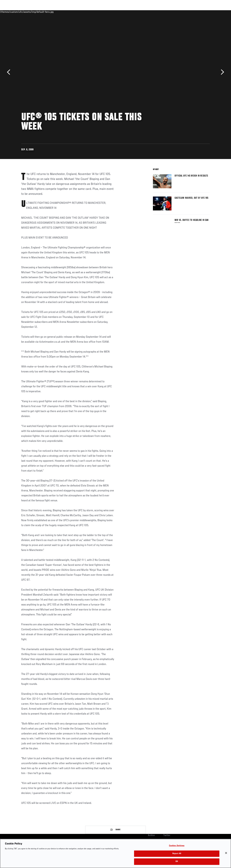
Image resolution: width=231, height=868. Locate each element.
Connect (162, 12)
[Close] (226, 853)
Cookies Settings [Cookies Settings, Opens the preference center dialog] (177, 846)
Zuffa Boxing (189, 12)
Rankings (31, 12)
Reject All (177, 854)
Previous (10, 72)
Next (221, 72)
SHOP (203, 12)
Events (18, 12)
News (57, 12)
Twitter (167, 835)
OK (177, 862)
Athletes (45, 12)
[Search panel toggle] (212, 12)
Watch (174, 12)
